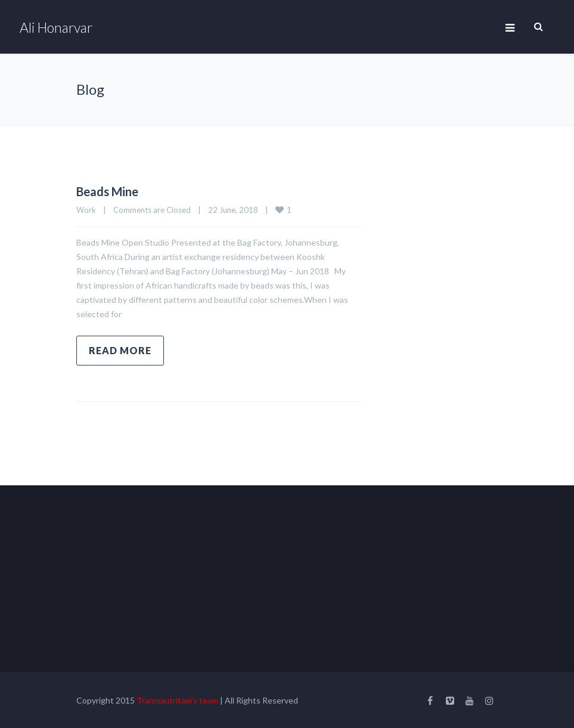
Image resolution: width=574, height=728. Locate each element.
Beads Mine (107, 191)
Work (86, 210)
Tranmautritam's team (177, 700)
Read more (120, 350)
